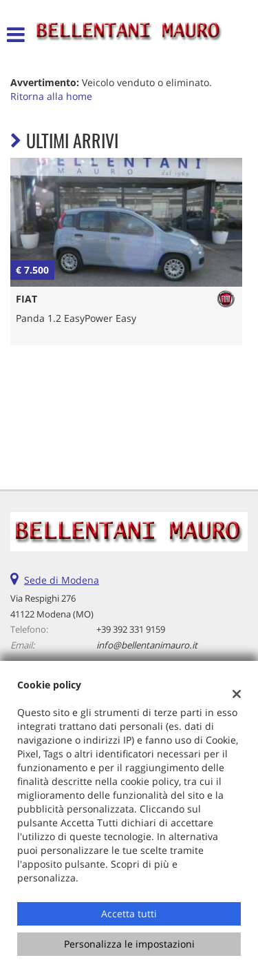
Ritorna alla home (51, 96)
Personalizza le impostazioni (129, 944)
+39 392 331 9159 (131, 629)
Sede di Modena (62, 580)
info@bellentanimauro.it (147, 645)
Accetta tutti (129, 913)
